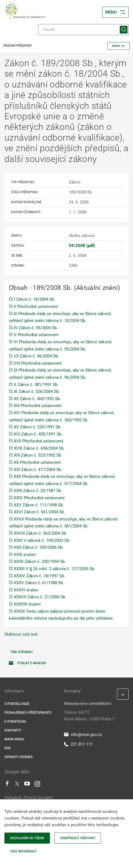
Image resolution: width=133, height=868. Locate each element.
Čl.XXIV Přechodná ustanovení (37, 498)
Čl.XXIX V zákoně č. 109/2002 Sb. (39, 540)
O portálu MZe (17, 704)
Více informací (23, 851)
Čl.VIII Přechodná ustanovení (35, 363)
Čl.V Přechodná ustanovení (34, 335)
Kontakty (13, 730)
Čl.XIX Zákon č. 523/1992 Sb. (35, 455)
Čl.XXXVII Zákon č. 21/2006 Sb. (38, 597)
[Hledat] (83, 30)
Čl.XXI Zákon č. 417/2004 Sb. (35, 470)
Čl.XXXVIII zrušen (25, 604)
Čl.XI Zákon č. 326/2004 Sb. (34, 391)
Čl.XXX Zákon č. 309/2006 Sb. (36, 547)
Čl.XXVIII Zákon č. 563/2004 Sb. (38, 533)
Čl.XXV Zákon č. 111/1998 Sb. (36, 505)
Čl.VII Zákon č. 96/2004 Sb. (34, 356)
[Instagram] (37, 785)
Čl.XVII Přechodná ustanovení (36, 441)
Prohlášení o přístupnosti (28, 713)
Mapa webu (14, 739)
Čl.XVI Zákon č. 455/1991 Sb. (36, 434)
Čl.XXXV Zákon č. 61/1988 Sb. (36, 583)
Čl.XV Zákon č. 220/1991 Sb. (35, 427)
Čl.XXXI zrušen (22, 555)
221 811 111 (78, 744)
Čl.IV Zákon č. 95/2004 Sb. (33, 328)
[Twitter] (17, 785)
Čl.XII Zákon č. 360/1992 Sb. (35, 399)
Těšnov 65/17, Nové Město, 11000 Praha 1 (89, 716)
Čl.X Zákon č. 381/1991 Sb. (34, 385)
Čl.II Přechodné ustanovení (33, 306)
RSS (7, 748)
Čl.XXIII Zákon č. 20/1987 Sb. (35, 491)
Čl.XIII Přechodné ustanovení (35, 406)
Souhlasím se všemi (27, 838)
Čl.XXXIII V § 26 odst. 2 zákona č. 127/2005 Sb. (52, 569)
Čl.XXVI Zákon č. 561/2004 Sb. (37, 512)
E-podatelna (15, 722)
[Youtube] (27, 785)
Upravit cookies (18, 757)
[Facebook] (7, 785)
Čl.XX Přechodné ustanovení (35, 462)
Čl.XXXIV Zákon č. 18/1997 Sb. (37, 576)
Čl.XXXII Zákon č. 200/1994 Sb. (37, 562)
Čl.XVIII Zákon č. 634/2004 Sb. (37, 448)
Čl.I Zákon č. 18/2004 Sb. (32, 299)
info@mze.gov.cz (83, 735)
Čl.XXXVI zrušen (24, 590)
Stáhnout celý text (21, 634)
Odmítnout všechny (78, 838)
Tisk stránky (22, 652)
